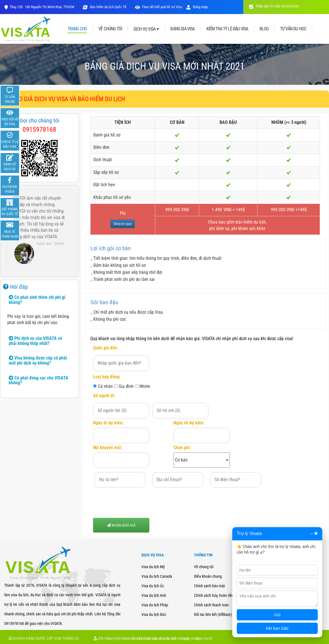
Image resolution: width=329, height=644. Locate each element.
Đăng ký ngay (123, 224)
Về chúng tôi (204, 567)
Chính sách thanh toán (211, 605)
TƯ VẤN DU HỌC (293, 29)
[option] (40, 231)
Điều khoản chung (208, 576)
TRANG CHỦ (77, 29)
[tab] (40, 300)
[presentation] (136, 503)
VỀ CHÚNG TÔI (110, 29)
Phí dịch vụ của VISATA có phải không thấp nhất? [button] (35, 341)
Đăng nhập (197, 7)
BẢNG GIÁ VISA (182, 29)
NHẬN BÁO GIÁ (121, 525)
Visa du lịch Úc (153, 586)
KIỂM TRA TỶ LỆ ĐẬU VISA (227, 29)
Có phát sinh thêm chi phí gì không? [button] (37, 300)
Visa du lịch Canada (157, 576)
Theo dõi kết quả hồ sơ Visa (162, 7)
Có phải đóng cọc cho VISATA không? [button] (39, 380)
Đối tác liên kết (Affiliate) (213, 615)
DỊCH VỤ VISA (146, 29)
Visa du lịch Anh (154, 595)
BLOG (264, 29)
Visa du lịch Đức (154, 615)
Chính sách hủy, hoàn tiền (214, 595)
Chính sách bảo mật (209, 586)
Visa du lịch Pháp (155, 605)
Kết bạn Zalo (277, 628)
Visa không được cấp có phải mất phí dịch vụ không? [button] (38, 360)
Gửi (277, 615)
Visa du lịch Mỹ (153, 567)
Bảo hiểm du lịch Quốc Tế (108, 7)
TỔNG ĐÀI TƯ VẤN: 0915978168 (274, 6)
